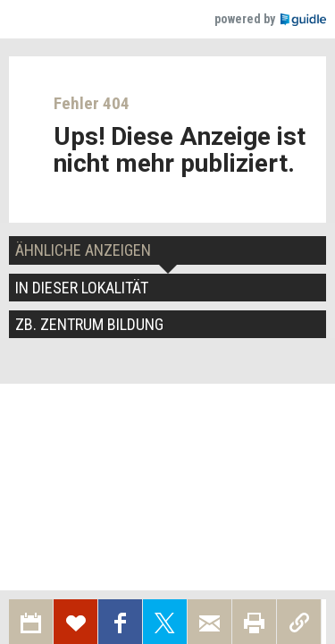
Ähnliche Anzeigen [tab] (83, 250)
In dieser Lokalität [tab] (82, 288)
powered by (270, 19)
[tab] (167, 324)
